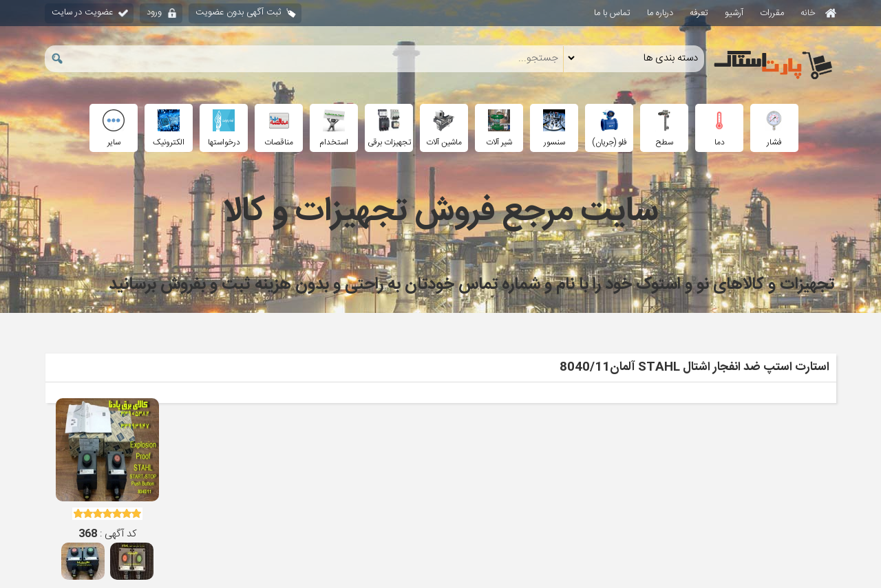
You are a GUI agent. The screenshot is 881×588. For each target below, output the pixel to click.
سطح (664, 129)
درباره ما (660, 13)
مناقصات (279, 129)
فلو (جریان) (609, 129)
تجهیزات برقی (389, 129)
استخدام (334, 129)
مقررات (772, 13)
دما (719, 129)
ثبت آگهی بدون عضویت (238, 12)
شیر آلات (499, 129)
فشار (774, 129)
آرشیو (734, 13)
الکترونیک (169, 129)
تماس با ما (612, 13)
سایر (114, 129)
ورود (154, 12)
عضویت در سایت (82, 12)
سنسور (554, 129)
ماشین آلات (444, 129)
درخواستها (224, 129)
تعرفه (699, 13)
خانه (818, 13)
